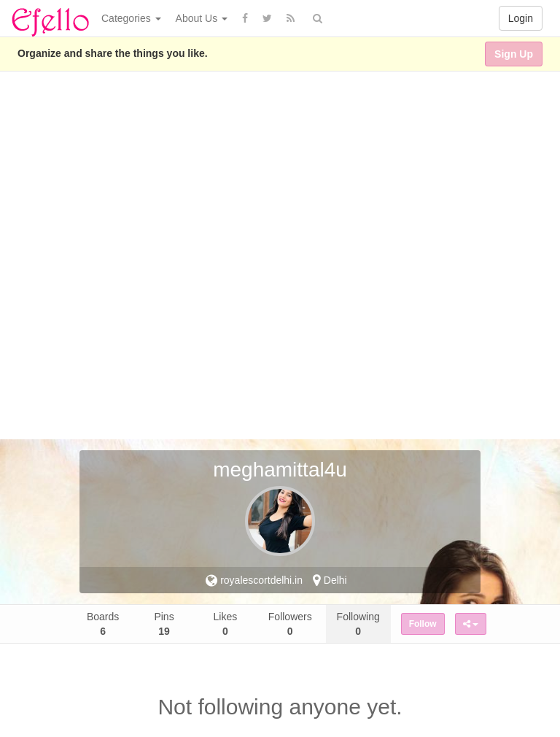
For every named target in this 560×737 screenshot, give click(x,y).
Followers (290, 624)
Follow (423, 624)
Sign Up (514, 54)
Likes (226, 624)
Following (358, 624)
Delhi (330, 580)
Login (521, 18)
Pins (164, 624)
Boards (103, 624)
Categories (131, 18)
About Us (202, 18)
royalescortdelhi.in (254, 580)
